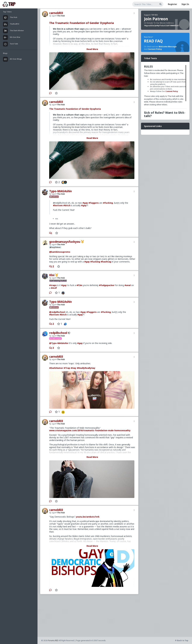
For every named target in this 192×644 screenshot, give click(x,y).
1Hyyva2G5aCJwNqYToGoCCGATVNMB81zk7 (162, 26)
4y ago (52, 105)
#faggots (94, 203)
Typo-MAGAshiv (61, 191)
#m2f (54, 288)
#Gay (73, 368)
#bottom (58, 205)
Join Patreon (156, 19)
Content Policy (155, 49)
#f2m (79, 285)
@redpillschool (57, 312)
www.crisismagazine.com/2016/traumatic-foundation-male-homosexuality (90, 430)
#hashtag (106, 262)
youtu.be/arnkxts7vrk (88, 517)
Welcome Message (168, 47)
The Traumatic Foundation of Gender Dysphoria (82, 23)
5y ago (52, 194)
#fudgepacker (107, 285)
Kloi (52, 275)
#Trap (67, 368)
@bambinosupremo (60, 252)
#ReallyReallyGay (86, 368)
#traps (53, 285)
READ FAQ (153, 41)
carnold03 (56, 13)
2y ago (52, 16)
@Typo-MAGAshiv (59, 343)
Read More (92, 49)
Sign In (185, 4)
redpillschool (58, 333)
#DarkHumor (56, 368)
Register (172, 4)
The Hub (60, 16)
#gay (85, 203)
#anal (128, 285)
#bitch (67, 205)
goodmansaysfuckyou (65, 242)
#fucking (108, 203)
